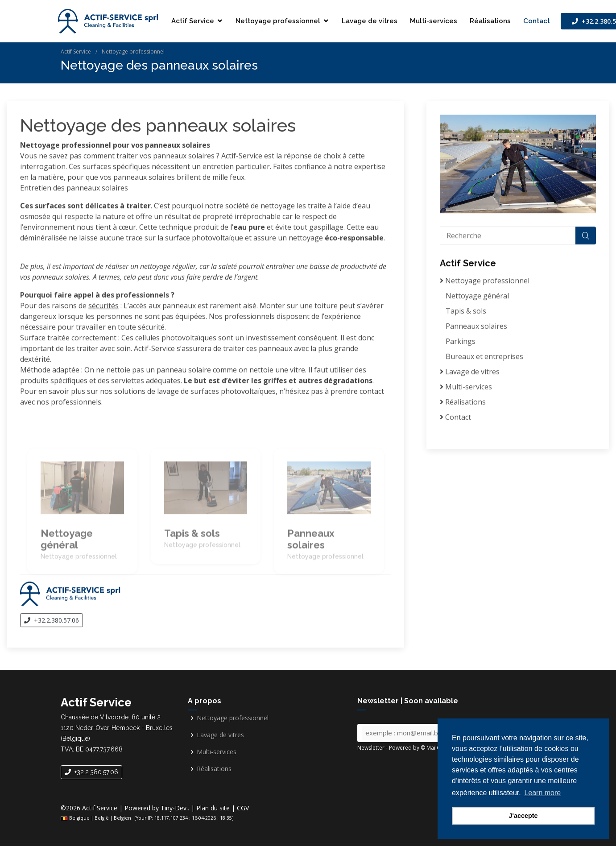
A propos (205, 701)
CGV (243, 808)
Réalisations (490, 21)
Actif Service (193, 21)
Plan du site (213, 808)
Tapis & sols (466, 312)
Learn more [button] (542, 793)
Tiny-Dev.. (175, 808)
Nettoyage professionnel (278, 21)
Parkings (461, 343)
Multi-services (434, 21)
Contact (537, 21)
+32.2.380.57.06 (52, 621)
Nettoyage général (477, 297)
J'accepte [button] (523, 816)
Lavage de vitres (370, 21)
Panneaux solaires (476, 327)
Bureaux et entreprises (484, 358)
